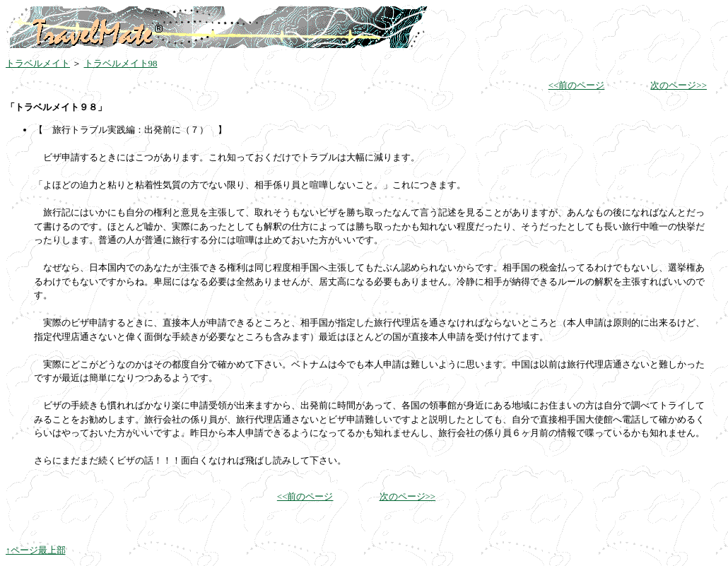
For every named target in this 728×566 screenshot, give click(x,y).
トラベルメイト (38, 63)
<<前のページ (577, 85)
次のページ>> (679, 85)
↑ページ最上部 (36, 550)
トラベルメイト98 (121, 63)
